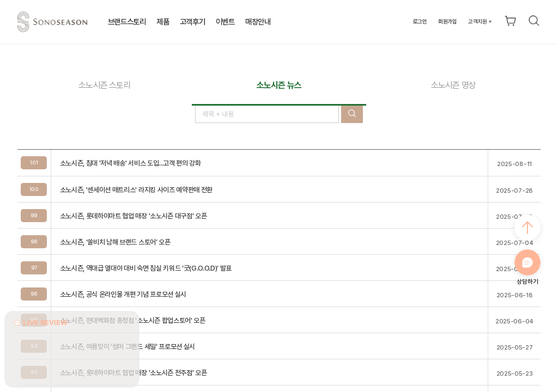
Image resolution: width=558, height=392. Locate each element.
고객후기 (193, 22)
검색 (534, 21)
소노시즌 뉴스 (279, 85)
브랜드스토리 (127, 22)
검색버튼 (352, 114)
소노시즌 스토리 (105, 85)
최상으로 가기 (527, 228)
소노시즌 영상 (453, 85)
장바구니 (511, 21)
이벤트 (225, 22)
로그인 (420, 21)
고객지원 (478, 21)
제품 (163, 22)
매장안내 (258, 22)
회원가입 (448, 21)
